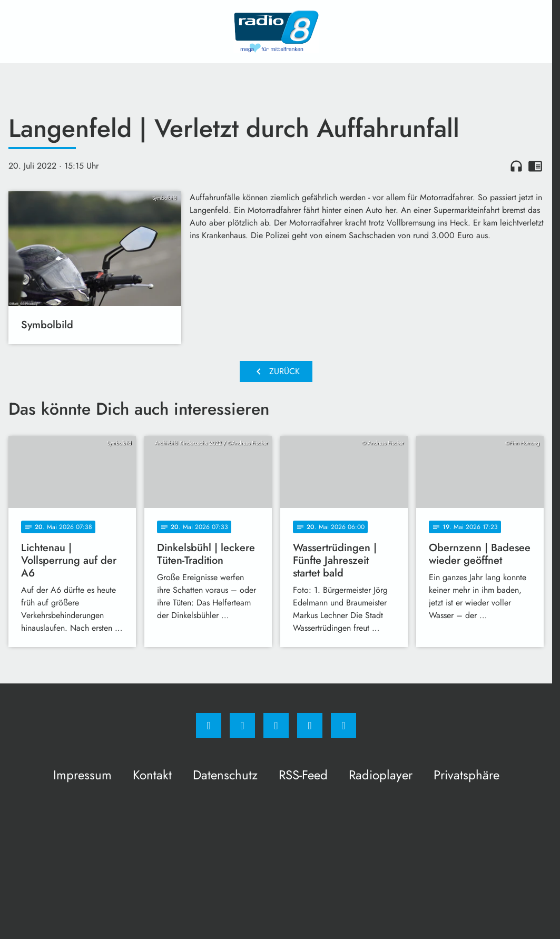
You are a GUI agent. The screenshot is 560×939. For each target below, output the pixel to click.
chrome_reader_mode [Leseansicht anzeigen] (535, 166)
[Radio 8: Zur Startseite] (276, 32)
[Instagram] (242, 726)
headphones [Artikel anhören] (516, 166)
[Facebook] (209, 726)
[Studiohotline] (310, 726)
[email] (343, 726)
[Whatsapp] (276, 726)
